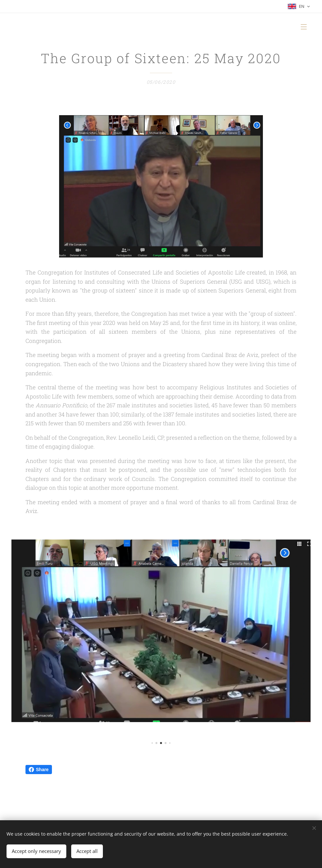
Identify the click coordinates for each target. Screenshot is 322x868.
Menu (304, 27)
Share (39, 770)
